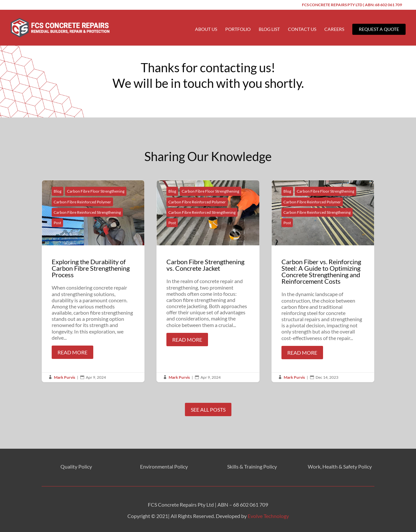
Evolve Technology (268, 516)
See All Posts (208, 409)
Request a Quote (379, 29)
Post (57, 223)
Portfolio (238, 29)
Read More (72, 352)
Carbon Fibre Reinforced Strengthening (87, 212)
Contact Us (302, 29)
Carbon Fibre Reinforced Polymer (82, 202)
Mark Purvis (65, 377)
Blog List (269, 29)
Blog (58, 191)
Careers (334, 29)
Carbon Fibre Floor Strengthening (96, 191)
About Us (206, 29)
